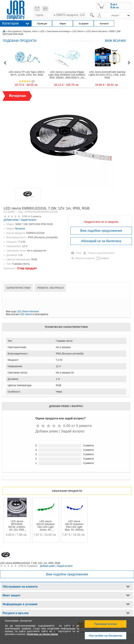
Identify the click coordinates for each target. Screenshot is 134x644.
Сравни (105, 258)
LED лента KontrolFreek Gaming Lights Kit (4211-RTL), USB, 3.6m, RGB (107, 75)
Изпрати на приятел (85, 258)
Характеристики (18, 288)
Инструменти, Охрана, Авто (23, 31)
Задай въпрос (29, 220)
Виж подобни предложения (101, 231)
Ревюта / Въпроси (50, 288)
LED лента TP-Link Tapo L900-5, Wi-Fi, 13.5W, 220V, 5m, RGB (27, 73)
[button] (5, 63)
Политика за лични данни (42, 634)
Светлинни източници (58, 31)
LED (42, 31)
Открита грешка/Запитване (101, 253)
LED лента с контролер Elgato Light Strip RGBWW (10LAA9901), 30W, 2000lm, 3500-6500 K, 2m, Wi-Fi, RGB (67, 75)
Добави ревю (11, 220)
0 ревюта (36, 216)
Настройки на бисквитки (106, 636)
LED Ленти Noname (97, 31)
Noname (20, 228)
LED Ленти (78, 31)
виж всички (115, 41)
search (95, 12)
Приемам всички (105, 624)
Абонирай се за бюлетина (101, 241)
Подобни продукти (20, 41)
